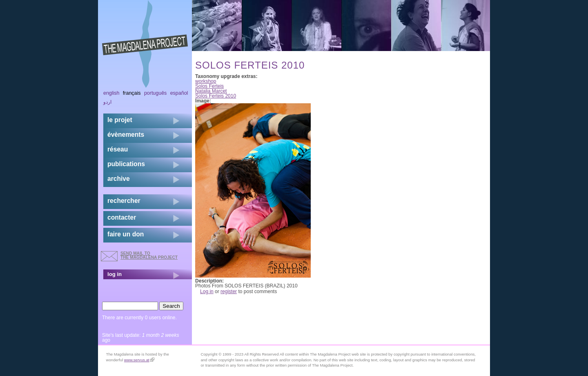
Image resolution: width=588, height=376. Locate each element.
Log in (207, 291)
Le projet (120, 120)
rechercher (124, 201)
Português (155, 93)
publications (126, 164)
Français (132, 93)
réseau (118, 149)
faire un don (126, 234)
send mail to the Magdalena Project (149, 255)
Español (179, 93)
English (111, 93)
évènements (126, 135)
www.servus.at (139, 360)
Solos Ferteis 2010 (216, 96)
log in (115, 274)
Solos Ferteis (209, 86)
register (229, 291)
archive (119, 179)
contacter (122, 217)
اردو (107, 102)
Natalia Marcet (211, 91)
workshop (206, 81)
